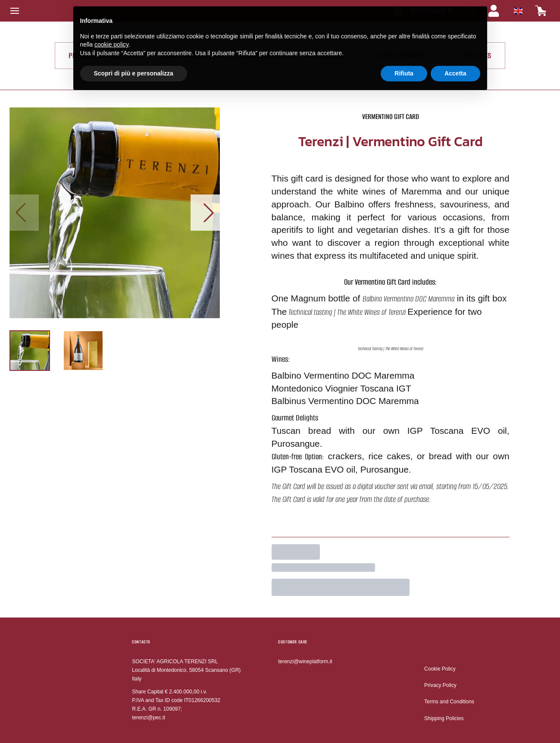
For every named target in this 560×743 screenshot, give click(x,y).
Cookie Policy (440, 669)
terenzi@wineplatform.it (305, 661)
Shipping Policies (444, 718)
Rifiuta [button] (404, 68)
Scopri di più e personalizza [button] (134, 68)
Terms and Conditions (449, 702)
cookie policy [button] (111, 39)
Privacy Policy (440, 685)
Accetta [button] (455, 68)
